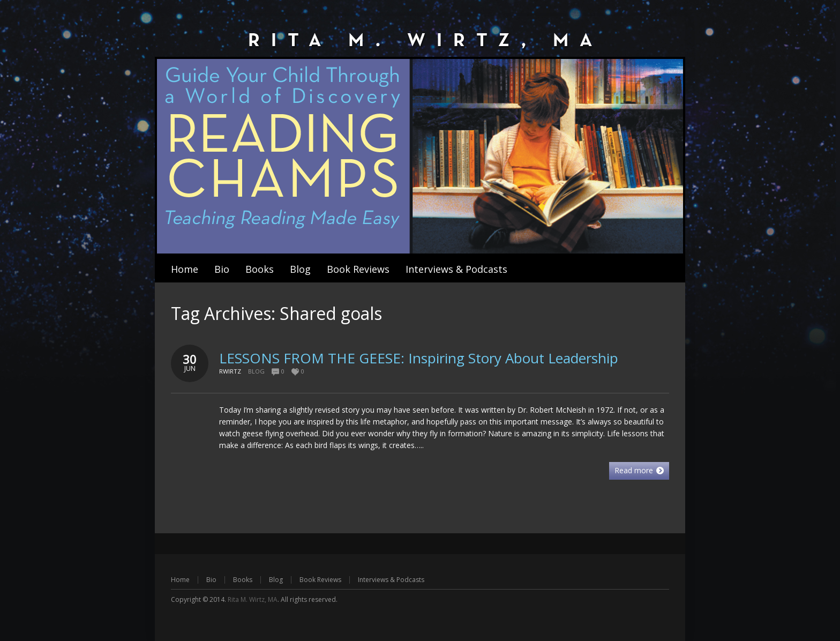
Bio (211, 580)
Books (243, 580)
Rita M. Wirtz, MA (253, 599)
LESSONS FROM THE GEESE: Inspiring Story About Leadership (419, 358)
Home (180, 580)
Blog (256, 371)
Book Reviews (320, 580)
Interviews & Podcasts (391, 580)
